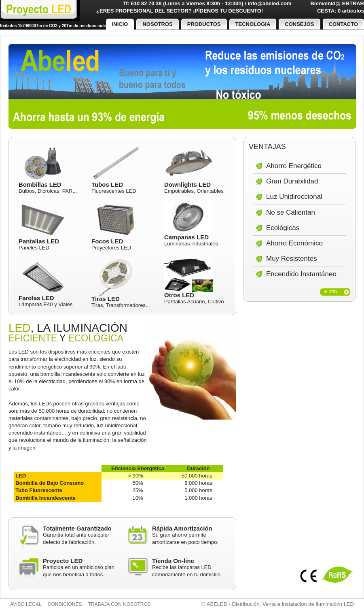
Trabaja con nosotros (120, 604)
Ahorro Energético (294, 166)
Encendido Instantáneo (301, 274)
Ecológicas (283, 228)
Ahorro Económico (294, 243)
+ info (330, 291)
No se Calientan (291, 212)
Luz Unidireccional (294, 197)
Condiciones (65, 604)
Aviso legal (26, 604)
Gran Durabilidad (292, 181)
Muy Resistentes (292, 259)
